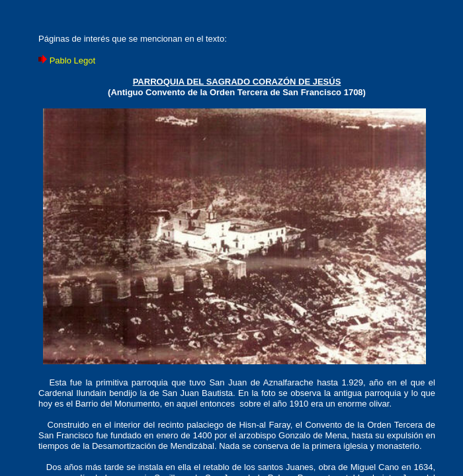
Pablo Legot (72, 60)
